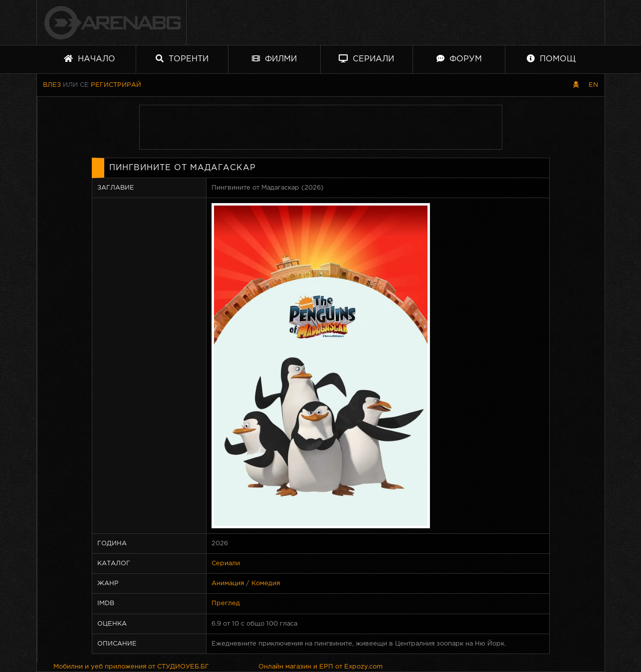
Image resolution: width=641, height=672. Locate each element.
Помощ (551, 59)
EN (593, 85)
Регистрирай (116, 85)
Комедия (266, 583)
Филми (274, 59)
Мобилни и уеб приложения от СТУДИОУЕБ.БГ (131, 667)
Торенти (182, 59)
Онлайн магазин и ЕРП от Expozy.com (320, 667)
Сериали (366, 59)
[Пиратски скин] (576, 85)
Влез (52, 85)
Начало (90, 59)
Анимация (228, 583)
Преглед (226, 603)
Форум (459, 59)
